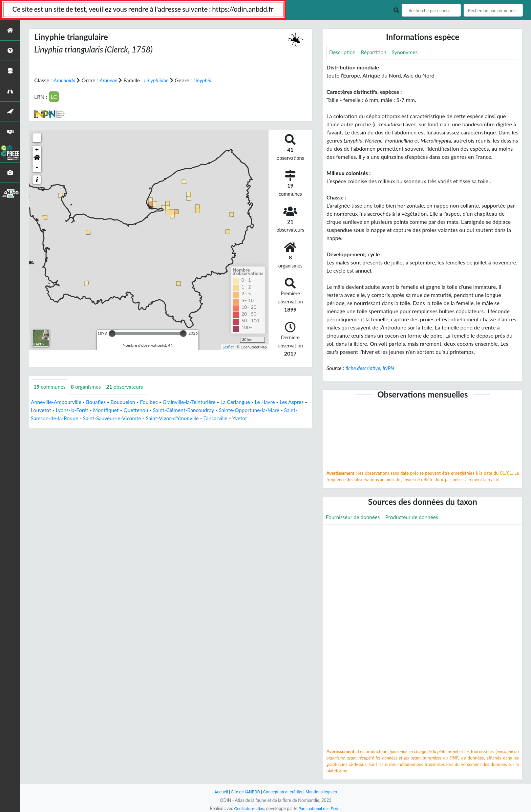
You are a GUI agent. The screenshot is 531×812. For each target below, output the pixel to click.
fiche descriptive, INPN (371, 368)
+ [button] (37, 150)
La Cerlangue (244, 402)
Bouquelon (127, 402)
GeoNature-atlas (248, 808)
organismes (88, 387)
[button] (37, 158)
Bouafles (99, 402)
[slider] (112, 333)
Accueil (219, 792)
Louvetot (62, 410)
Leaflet (228, 347)
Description (343, 52)
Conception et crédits (283, 792)
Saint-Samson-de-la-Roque (80, 418)
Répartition (375, 52)
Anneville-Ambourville (57, 402)
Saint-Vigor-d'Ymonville (210, 418)
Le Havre (274, 402)
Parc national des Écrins (321, 808)
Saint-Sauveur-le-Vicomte (146, 418)
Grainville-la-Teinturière (196, 402)
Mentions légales (323, 792)
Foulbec (154, 402)
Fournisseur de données (354, 518)
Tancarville (254, 418)
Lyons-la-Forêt (94, 410)
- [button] (37, 167)
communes (50, 387)
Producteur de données (415, 518)
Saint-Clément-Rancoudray (211, 410)
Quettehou (161, 410)
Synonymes (408, 52)
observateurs (128, 387)
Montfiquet (130, 410)
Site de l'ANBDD (244, 792)
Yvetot (279, 418)
